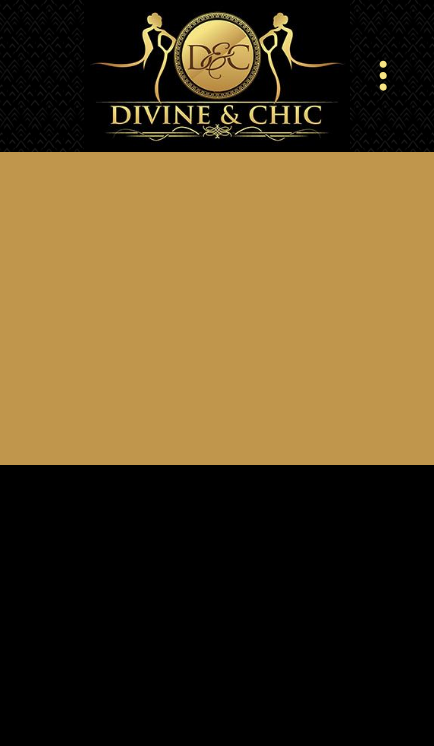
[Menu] (383, 75)
